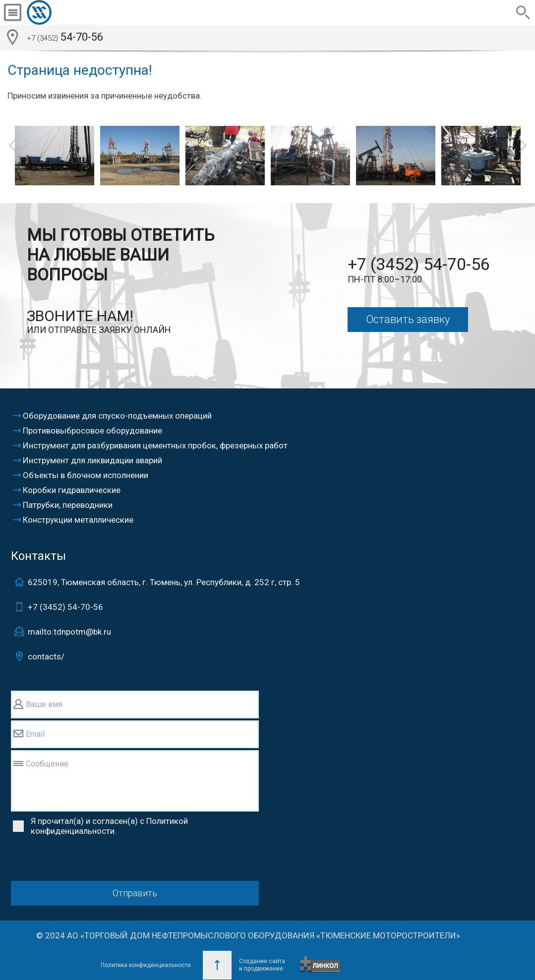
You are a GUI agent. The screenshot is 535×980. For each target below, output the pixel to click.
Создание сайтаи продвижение (262, 965)
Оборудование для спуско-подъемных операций (117, 416)
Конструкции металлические (78, 520)
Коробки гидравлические (72, 490)
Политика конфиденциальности (146, 965)
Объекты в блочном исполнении (86, 475)
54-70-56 (65, 38)
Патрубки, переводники (68, 505)
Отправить (135, 893)
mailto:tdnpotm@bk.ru (69, 632)
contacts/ (46, 656)
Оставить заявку (408, 319)
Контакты (38, 556)
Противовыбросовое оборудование (92, 431)
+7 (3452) (65, 607)
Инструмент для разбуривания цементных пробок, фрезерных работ (155, 445)
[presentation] (86, 860)
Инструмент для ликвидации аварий (92, 460)
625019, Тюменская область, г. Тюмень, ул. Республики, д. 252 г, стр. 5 (164, 582)
